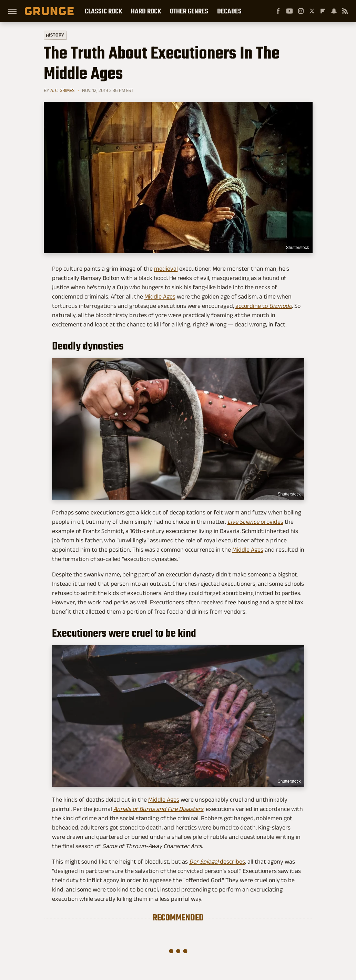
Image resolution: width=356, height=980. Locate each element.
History (55, 35)
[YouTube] (289, 11)
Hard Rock (146, 11)
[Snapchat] (334, 11)
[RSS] (345, 11)
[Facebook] (278, 11)
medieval (166, 269)
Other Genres (189, 11)
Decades (229, 11)
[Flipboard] (323, 11)
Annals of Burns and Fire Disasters (158, 809)
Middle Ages (160, 296)
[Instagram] (301, 11)
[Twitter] (312, 11)
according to (264, 306)
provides (255, 522)
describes (217, 862)
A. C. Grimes (62, 90)
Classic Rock (103, 11)
